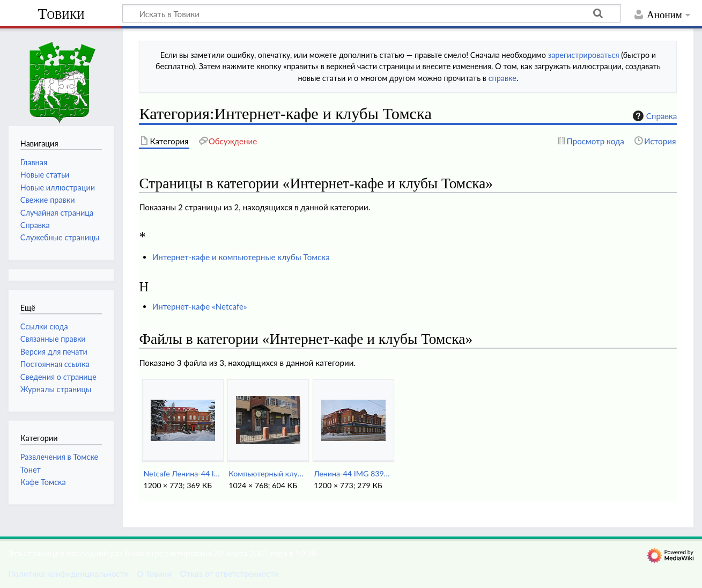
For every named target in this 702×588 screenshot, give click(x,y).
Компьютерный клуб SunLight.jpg (268, 473)
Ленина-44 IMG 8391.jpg (353, 473)
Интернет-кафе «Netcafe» (200, 306)
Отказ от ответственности (229, 574)
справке (503, 78)
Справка (654, 116)
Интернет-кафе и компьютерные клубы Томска (241, 257)
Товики (61, 14)
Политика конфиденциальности (68, 574)
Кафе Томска (43, 482)
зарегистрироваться (584, 55)
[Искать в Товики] (372, 13)
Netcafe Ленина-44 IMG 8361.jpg (183, 473)
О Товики (154, 574)
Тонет (31, 470)
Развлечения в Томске (59, 457)
